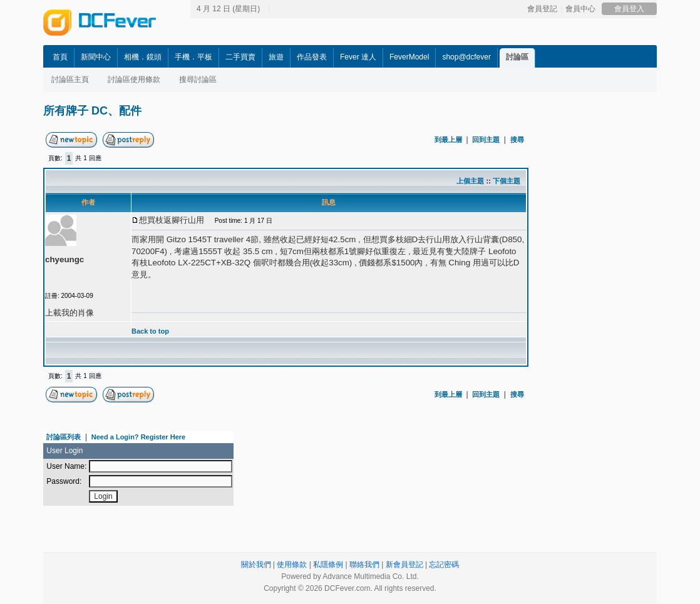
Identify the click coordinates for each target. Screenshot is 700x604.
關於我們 (256, 565)
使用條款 (292, 565)
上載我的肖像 (69, 313)
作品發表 (312, 57)
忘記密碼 (444, 565)
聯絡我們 (364, 565)
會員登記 (542, 9)
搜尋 (517, 140)
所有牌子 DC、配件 (92, 111)
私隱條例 (328, 565)
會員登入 (629, 9)
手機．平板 (193, 57)
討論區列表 (64, 437)
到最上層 (448, 140)
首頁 (60, 57)
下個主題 (507, 181)
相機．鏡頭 (143, 57)
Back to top (150, 331)
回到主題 (486, 140)
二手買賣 (240, 57)
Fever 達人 (358, 57)
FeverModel (409, 57)
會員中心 (580, 9)
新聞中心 (96, 57)
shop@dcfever (466, 57)
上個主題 (470, 181)
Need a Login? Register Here (138, 437)
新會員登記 (404, 565)
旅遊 (276, 57)
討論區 (517, 57)
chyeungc (64, 259)
